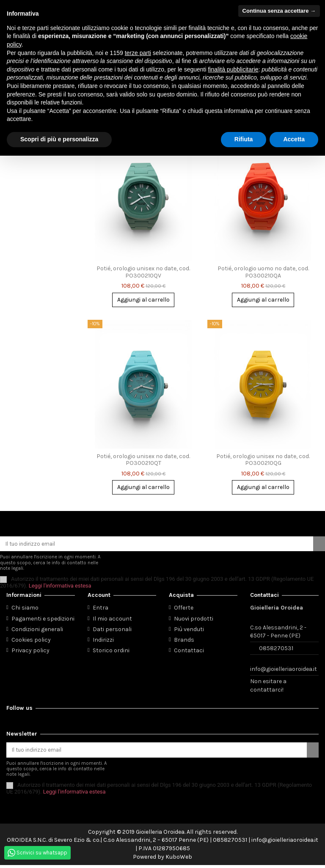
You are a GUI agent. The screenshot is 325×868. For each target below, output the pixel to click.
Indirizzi (103, 641)
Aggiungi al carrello (143, 301)
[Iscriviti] (319, 545)
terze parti (138, 53)
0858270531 (276, 650)
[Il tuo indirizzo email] (157, 545)
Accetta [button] (294, 139)
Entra (101, 610)
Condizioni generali (37, 631)
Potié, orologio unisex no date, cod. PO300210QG (263, 460)
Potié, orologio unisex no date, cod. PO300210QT (143, 460)
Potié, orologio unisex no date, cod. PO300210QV (143, 273)
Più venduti (189, 631)
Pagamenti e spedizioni (43, 620)
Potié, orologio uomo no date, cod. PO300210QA (263, 273)
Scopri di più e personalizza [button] (59, 139)
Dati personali (112, 631)
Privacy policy (30, 652)
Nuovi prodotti (194, 620)
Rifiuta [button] (244, 139)
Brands (184, 641)
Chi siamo (25, 610)
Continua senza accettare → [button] (279, 11)
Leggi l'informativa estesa (60, 587)
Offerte (184, 610)
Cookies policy (31, 641)
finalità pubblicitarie (233, 69)
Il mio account (112, 620)
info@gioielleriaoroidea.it (284, 671)
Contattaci (189, 652)
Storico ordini (111, 652)
